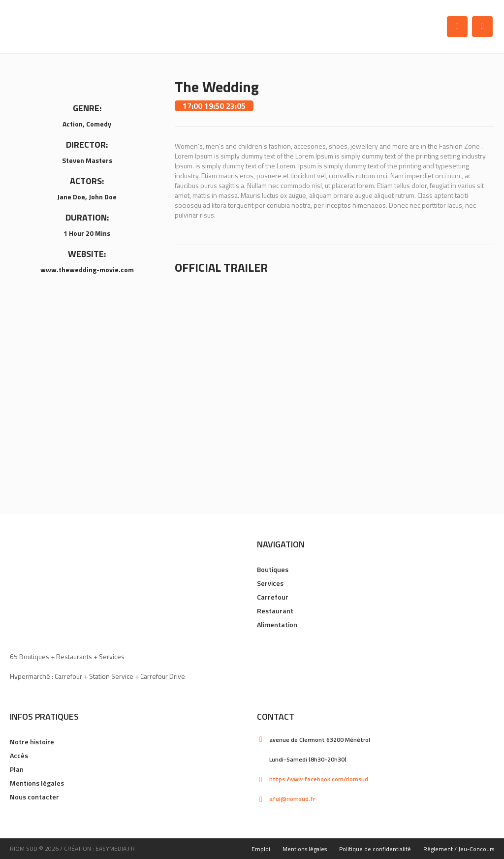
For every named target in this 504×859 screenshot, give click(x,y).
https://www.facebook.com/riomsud (319, 779)
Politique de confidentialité (375, 849)
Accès (19, 755)
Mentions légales (37, 783)
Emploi (261, 849)
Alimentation (277, 624)
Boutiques (273, 569)
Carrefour (273, 597)
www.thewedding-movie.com (87, 270)
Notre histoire (32, 742)
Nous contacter (34, 797)
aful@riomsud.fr (292, 799)
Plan (17, 769)
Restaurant (275, 611)
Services (270, 583)
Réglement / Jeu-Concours (459, 849)
